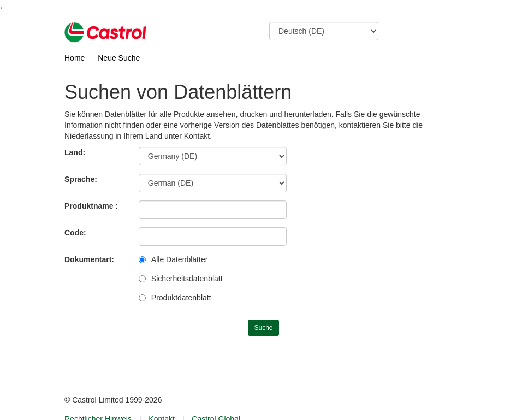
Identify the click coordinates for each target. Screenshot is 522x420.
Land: (75, 152)
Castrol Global (216, 399)
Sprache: (81, 179)
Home (75, 58)
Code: (75, 233)
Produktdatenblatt (181, 298)
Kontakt (161, 399)
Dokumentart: (89, 259)
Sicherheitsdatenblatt (187, 279)
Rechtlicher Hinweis (98, 399)
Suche (263, 328)
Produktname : (91, 206)
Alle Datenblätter (180, 259)
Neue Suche (119, 58)
